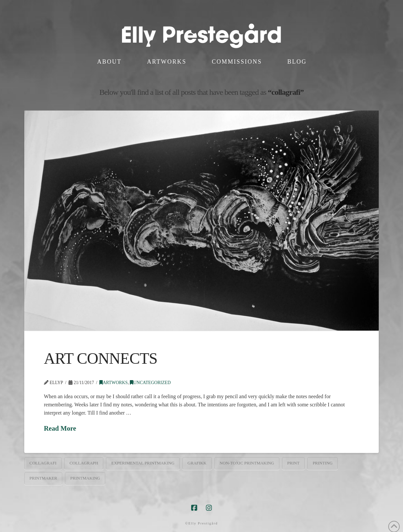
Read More (60, 428)
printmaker (43, 478)
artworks (113, 383)
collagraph (84, 463)
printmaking (85, 478)
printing (322, 463)
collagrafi (43, 463)
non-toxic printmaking (247, 463)
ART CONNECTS (101, 358)
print (293, 463)
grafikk (197, 463)
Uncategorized (150, 383)
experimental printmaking (143, 463)
